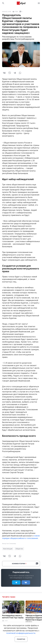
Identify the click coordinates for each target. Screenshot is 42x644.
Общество (19, 549)
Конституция (8, 549)
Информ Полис (21, 3)
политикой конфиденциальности (21, 633)
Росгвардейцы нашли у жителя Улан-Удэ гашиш (13, 617)
